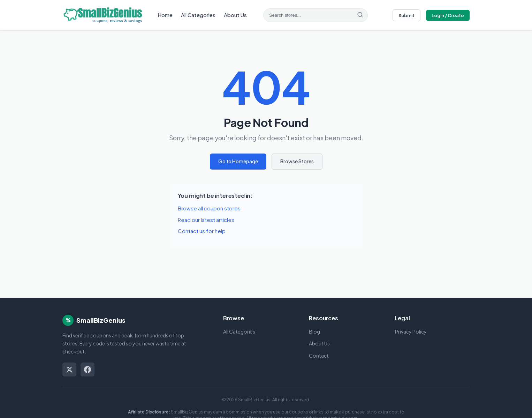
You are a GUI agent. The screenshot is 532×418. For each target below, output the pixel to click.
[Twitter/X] (69, 370)
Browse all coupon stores (209, 208)
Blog (314, 331)
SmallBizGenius (101, 320)
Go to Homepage (238, 161)
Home (165, 15)
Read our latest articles (206, 220)
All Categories (198, 15)
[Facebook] (88, 370)
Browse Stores (297, 161)
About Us (235, 15)
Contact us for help (202, 231)
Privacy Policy (411, 331)
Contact (319, 356)
